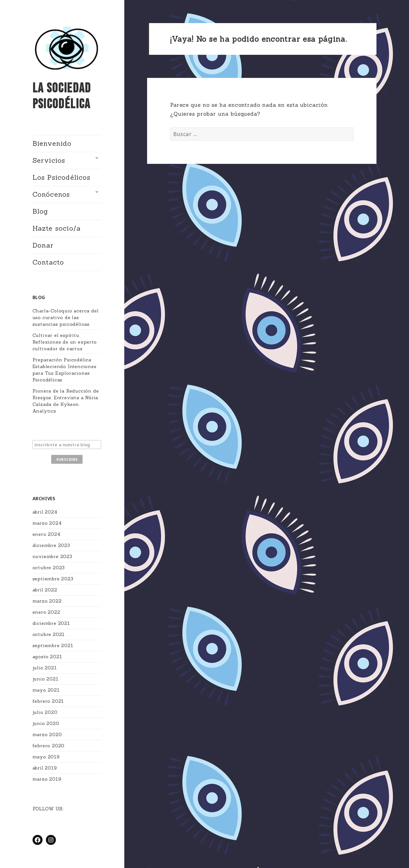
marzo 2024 (47, 523)
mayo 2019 (46, 757)
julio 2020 (45, 712)
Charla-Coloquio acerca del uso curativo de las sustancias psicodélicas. (66, 317)
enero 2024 (46, 534)
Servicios (49, 160)
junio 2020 (46, 723)
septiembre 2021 (53, 645)
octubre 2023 (49, 568)
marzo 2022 (47, 601)
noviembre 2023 (52, 556)
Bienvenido (52, 143)
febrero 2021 (48, 701)
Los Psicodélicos (61, 177)
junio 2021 (46, 679)
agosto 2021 (47, 657)
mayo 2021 (46, 690)
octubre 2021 (49, 634)
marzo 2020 (47, 734)
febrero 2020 (49, 746)
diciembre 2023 (51, 545)
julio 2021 (45, 668)
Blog (40, 211)
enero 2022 (46, 612)
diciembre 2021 (51, 623)
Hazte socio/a (57, 228)
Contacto (48, 262)
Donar (43, 245)
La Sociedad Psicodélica (62, 96)
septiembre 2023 (53, 579)
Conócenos (51, 194)
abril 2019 (45, 768)
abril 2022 (45, 590)
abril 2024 (45, 512)
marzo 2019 (47, 779)
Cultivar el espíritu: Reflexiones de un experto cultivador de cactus (65, 342)
